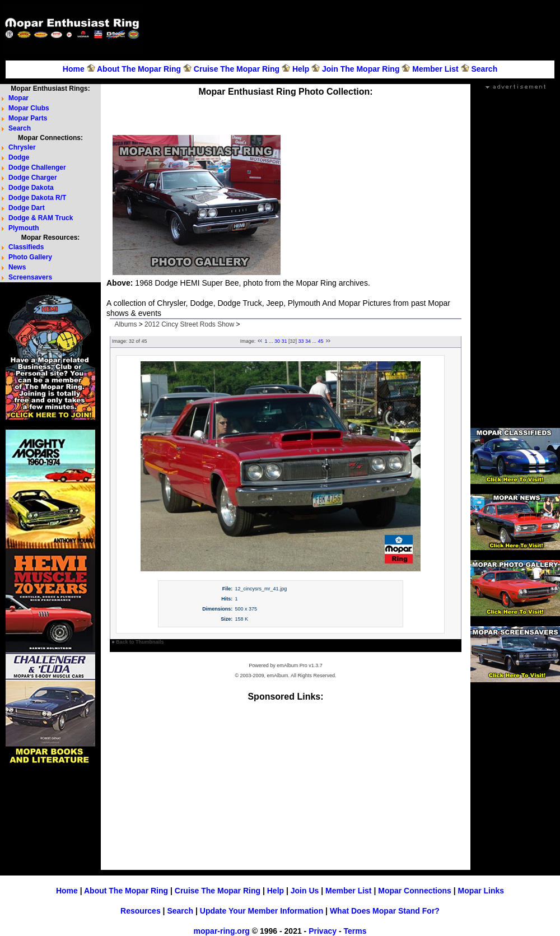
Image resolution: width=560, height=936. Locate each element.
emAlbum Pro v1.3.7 (300, 665)
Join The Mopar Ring (361, 69)
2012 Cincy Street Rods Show (189, 324)
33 (301, 341)
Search (484, 69)
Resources (141, 911)
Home (74, 69)
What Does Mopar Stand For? (385, 911)
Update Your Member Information (262, 911)
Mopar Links (481, 891)
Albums (125, 324)
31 (284, 341)
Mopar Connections (415, 891)
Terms (355, 931)
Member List (435, 69)
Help (301, 69)
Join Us (305, 891)
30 (277, 341)
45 (321, 341)
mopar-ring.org (222, 931)
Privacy (323, 931)
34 (308, 341)
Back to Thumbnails (140, 642)
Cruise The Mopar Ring (237, 69)
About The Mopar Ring (139, 69)
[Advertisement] (523, 37)
